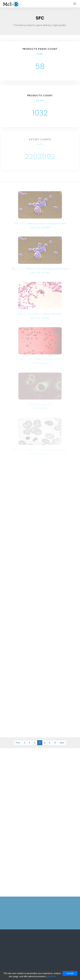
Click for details (40, 227)
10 (55, 743)
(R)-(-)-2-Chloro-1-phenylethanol (40, 314)
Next (62, 743)
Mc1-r (11, 4)
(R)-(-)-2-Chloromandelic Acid (40, 359)
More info (51, 976)
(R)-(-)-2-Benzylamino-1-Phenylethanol (40, 223)
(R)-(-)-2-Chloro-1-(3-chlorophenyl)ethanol (40, 269)
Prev (18, 743)
